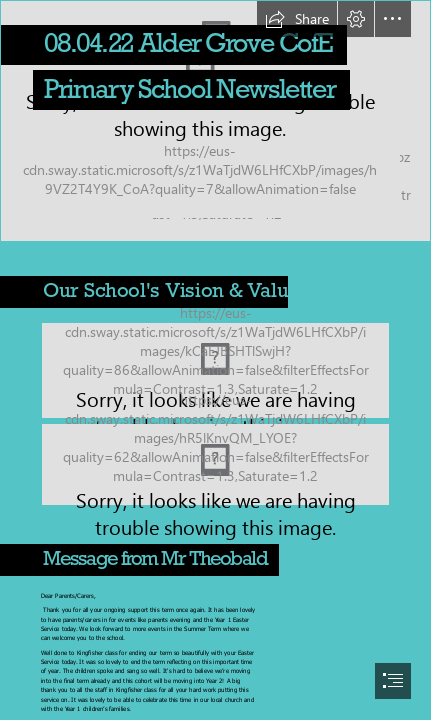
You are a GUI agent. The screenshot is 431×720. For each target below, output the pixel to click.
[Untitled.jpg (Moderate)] (215, 464)
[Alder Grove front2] (215, 121)
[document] (215, 360)
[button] (297, 19)
